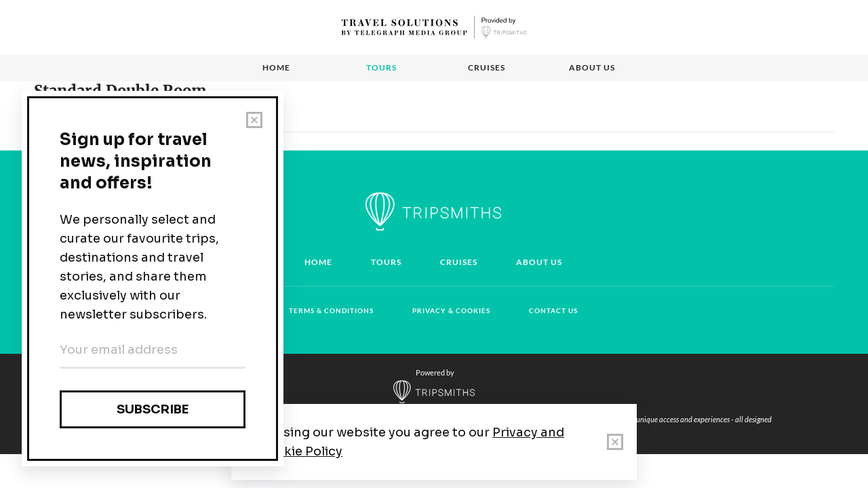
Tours (381, 67)
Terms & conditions (331, 310)
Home (276, 67)
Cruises (487, 67)
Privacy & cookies (451, 310)
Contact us (553, 310)
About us (592, 67)
